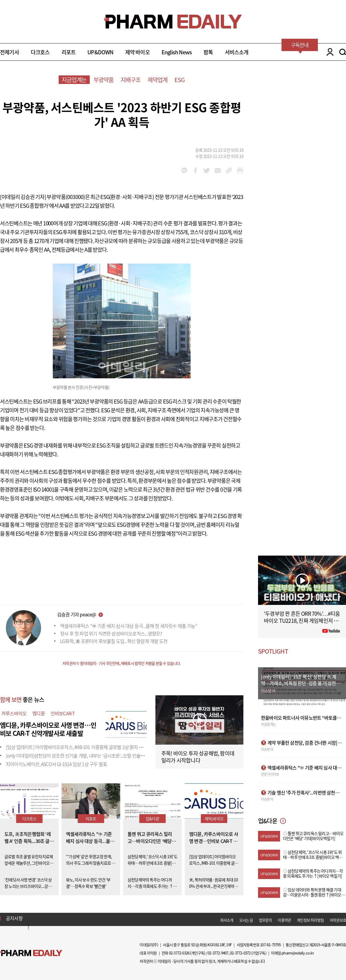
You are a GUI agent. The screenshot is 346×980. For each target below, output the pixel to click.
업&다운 (152, 819)
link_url (229, 171)
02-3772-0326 (179, 953)
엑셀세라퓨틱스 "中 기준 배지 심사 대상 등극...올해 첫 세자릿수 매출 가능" (129, 626)
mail (218, 171)
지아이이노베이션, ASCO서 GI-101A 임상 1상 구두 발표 (56, 764)
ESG (180, 80)
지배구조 (131, 80)
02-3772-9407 (218, 953)
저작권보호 (338, 920)
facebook (195, 171)
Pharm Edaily (31, 953)
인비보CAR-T (63, 713)
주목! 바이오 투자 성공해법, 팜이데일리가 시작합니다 (198, 757)
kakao (184, 171)
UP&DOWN (100, 52)
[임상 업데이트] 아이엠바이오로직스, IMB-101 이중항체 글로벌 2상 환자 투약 (77, 747)
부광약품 (104, 80)
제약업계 (158, 80)
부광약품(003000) (66, 197)
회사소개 (227, 920)
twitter (207, 171)
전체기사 (10, 52)
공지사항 (14, 918)
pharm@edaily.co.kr (298, 953)
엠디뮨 (39, 713)
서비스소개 (237, 52)
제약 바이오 (138, 52)
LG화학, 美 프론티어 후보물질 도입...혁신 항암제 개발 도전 (114, 641)
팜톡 (208, 52)
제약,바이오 (214, 819)
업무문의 (266, 920)
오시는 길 (246, 920)
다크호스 (40, 52)
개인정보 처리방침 (310, 920)
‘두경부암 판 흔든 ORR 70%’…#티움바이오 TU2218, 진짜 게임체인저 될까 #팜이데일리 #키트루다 (302, 621)
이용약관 (284, 920)
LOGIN (329, 52)
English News (177, 52)
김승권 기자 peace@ (77, 614)
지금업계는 (74, 80)
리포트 (69, 52)
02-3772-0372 (240, 953)
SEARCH (343, 52)
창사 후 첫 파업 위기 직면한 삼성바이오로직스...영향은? (111, 633)
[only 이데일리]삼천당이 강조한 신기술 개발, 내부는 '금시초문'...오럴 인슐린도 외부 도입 (87, 755)
